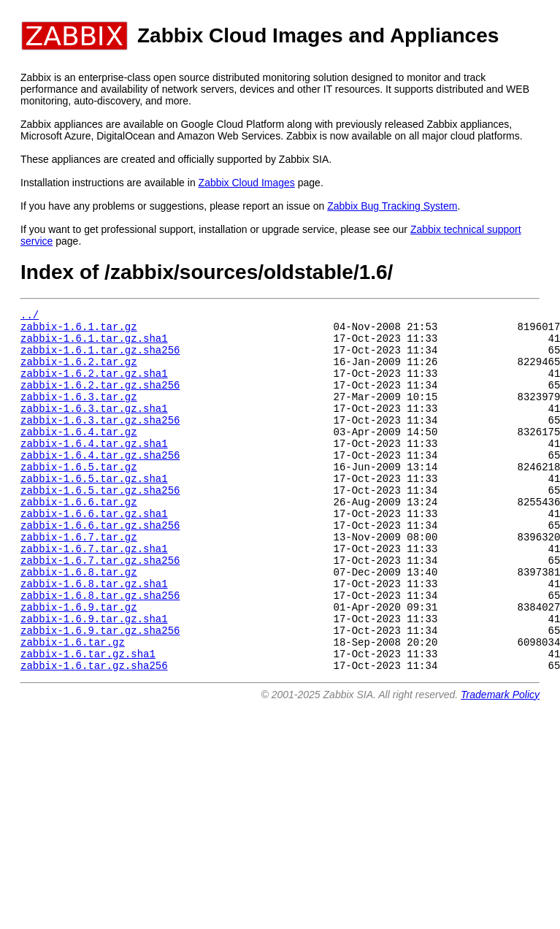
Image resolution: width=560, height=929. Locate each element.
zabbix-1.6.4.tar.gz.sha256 (100, 483)
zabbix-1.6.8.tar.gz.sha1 (94, 636)
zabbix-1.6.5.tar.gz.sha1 (94, 511)
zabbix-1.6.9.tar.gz (79, 664)
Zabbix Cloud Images (247, 183)
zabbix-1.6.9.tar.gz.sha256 (100, 691)
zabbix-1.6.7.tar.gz (79, 580)
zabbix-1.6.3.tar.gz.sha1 (94, 428)
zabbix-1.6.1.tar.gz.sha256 (100, 358)
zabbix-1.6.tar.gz (73, 705)
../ (30, 317)
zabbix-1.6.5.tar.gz (79, 497)
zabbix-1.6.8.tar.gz (79, 622)
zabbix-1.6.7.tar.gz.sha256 (100, 608)
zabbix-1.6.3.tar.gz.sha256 (100, 441)
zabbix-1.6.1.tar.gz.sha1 (94, 344)
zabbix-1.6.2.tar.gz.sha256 (100, 400)
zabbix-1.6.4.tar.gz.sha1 (94, 469)
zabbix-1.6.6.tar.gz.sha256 (100, 566)
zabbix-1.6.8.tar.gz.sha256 (100, 650)
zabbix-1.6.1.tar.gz (79, 330)
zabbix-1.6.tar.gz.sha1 (88, 719)
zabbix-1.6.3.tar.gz (79, 414)
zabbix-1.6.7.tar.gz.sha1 (94, 594)
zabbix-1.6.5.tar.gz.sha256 (100, 525)
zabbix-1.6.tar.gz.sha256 (94, 733)
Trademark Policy (500, 762)
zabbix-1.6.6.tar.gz (79, 539)
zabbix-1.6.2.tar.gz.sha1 (94, 386)
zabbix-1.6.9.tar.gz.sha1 (94, 677)
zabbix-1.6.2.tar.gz (79, 372)
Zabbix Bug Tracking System (392, 206)
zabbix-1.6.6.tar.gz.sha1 (94, 553)
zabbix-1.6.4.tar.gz (79, 455)
